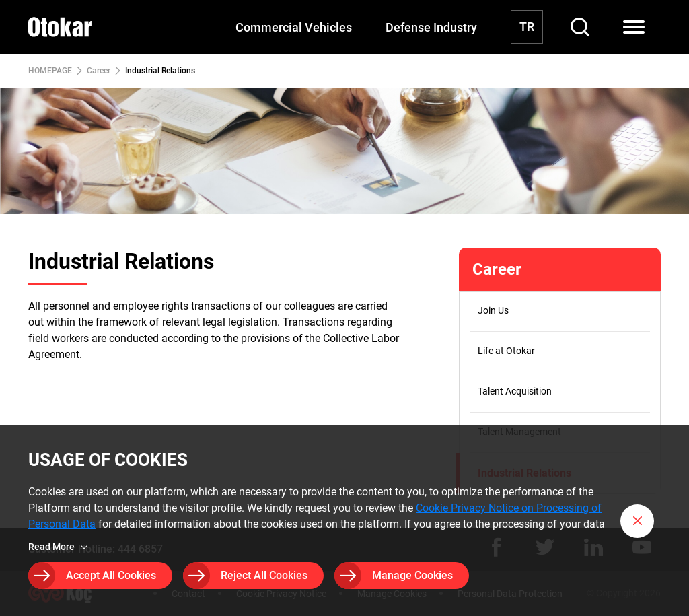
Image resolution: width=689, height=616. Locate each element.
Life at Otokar (506, 351)
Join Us (493, 310)
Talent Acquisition (515, 391)
